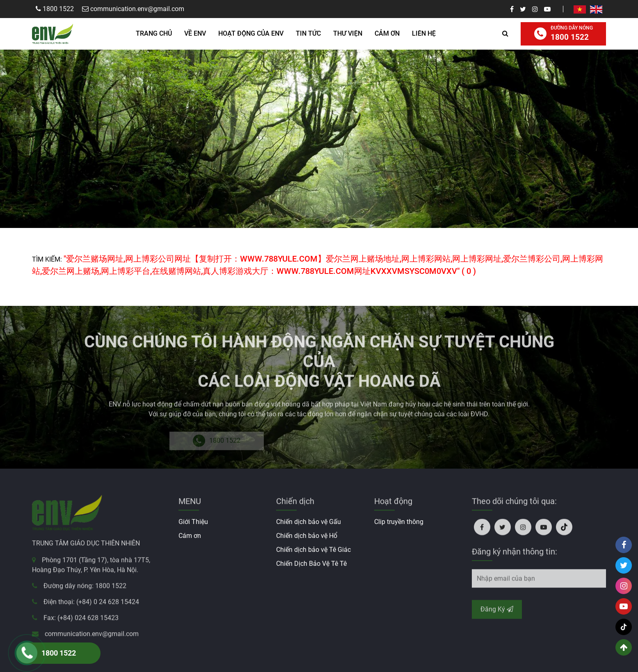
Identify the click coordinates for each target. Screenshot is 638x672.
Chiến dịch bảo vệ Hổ (307, 536)
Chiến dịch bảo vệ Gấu (309, 522)
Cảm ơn (387, 33)
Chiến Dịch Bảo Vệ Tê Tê (311, 564)
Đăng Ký (497, 612)
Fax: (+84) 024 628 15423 (81, 621)
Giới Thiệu (193, 522)
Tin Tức (308, 33)
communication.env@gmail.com (92, 637)
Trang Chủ (154, 33)
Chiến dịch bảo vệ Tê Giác (313, 550)
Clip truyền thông (399, 522)
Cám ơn (190, 536)
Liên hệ (424, 33)
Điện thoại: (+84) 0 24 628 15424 (91, 605)
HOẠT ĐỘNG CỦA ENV (251, 33)
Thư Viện (348, 33)
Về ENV (195, 33)
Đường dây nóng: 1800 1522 (85, 589)
